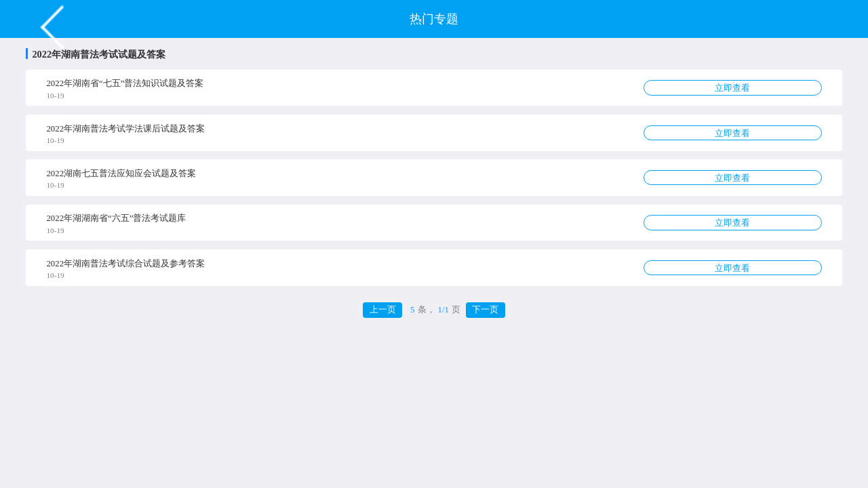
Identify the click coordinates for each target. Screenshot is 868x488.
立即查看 (732, 88)
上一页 (383, 310)
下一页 (485, 310)
